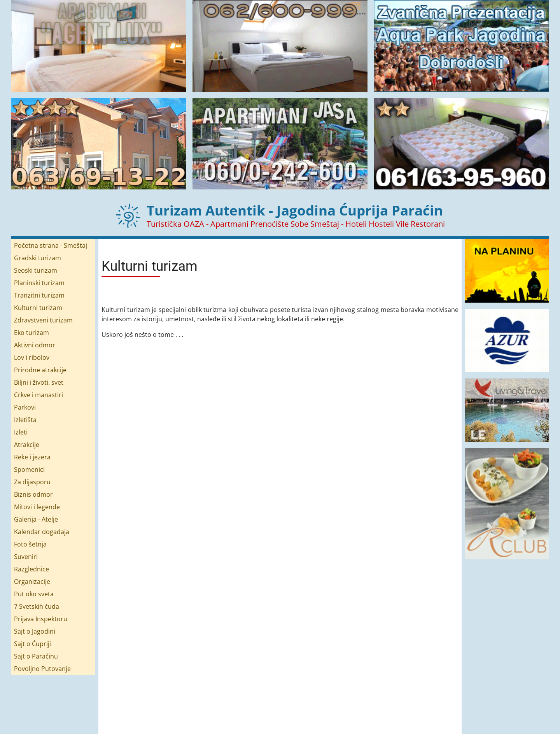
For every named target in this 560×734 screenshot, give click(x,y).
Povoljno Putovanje (42, 669)
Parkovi (25, 407)
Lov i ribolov (32, 357)
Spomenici (29, 469)
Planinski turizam (39, 283)
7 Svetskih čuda (37, 606)
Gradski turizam (38, 258)
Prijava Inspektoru (41, 619)
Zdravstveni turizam (43, 320)
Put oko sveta (34, 594)
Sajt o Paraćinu (36, 656)
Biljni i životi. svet (39, 382)
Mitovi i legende (37, 507)
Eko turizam (31, 333)
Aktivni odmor (35, 345)
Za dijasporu (32, 482)
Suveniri (26, 557)
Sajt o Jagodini (35, 631)
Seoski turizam (36, 270)
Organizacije (32, 582)
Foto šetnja (30, 544)
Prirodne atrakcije (40, 370)
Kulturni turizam (38, 308)
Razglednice (31, 569)
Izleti (21, 432)
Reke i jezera (32, 457)
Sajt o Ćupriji (32, 644)
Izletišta (25, 420)
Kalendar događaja (42, 532)
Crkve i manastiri (38, 395)
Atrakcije (27, 445)
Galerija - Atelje (36, 519)
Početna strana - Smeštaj (51, 245)
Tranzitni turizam (39, 295)
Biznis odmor (33, 494)
